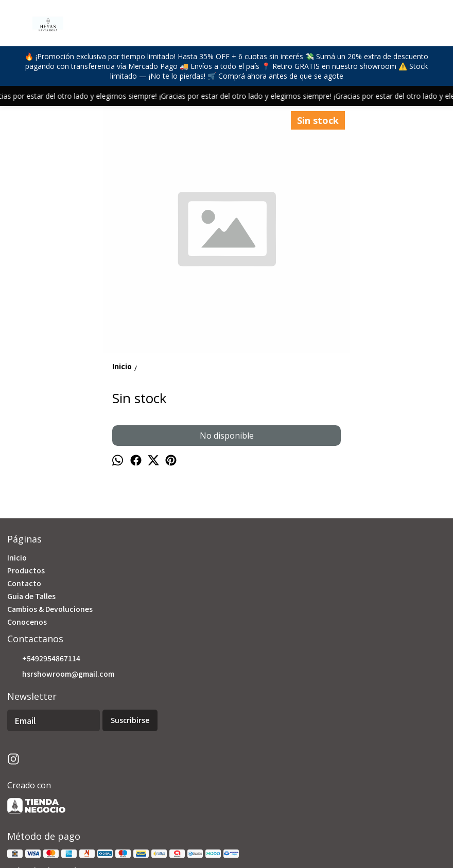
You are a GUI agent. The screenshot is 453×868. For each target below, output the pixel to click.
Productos (26, 570)
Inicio (17, 557)
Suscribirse (130, 720)
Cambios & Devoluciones (50, 609)
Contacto (24, 583)
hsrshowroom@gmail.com (61, 674)
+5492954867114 (44, 659)
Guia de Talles (31, 596)
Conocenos (27, 622)
